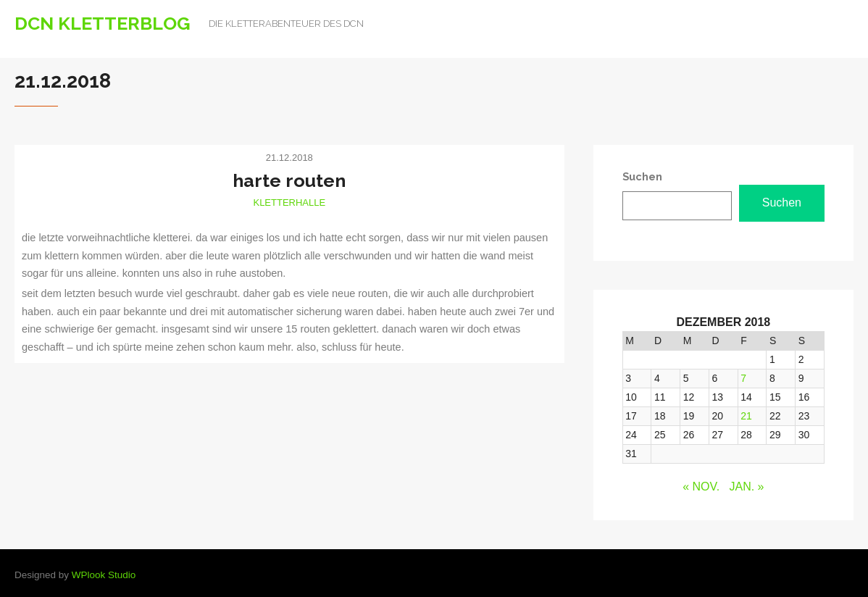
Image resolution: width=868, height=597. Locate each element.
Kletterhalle (289, 203)
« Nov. (701, 487)
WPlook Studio (104, 575)
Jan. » (747, 487)
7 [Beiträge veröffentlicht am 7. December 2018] (743, 378)
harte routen (289, 180)
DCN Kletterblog (103, 23)
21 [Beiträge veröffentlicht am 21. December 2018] (746, 416)
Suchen (782, 203)
